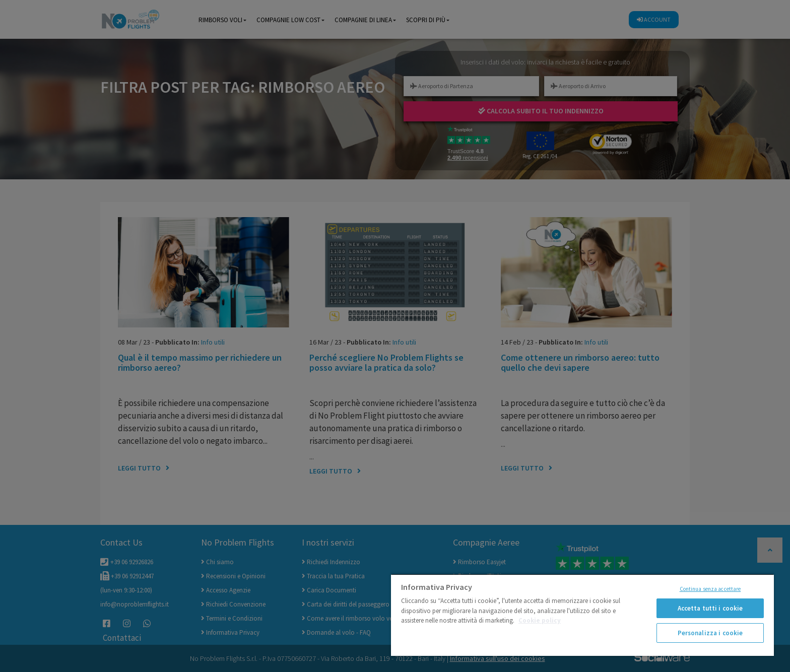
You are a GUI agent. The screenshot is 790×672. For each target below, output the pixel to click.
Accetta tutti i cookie (710, 608)
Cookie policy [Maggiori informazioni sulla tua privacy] (540, 620)
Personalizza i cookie (710, 633)
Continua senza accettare (710, 589)
